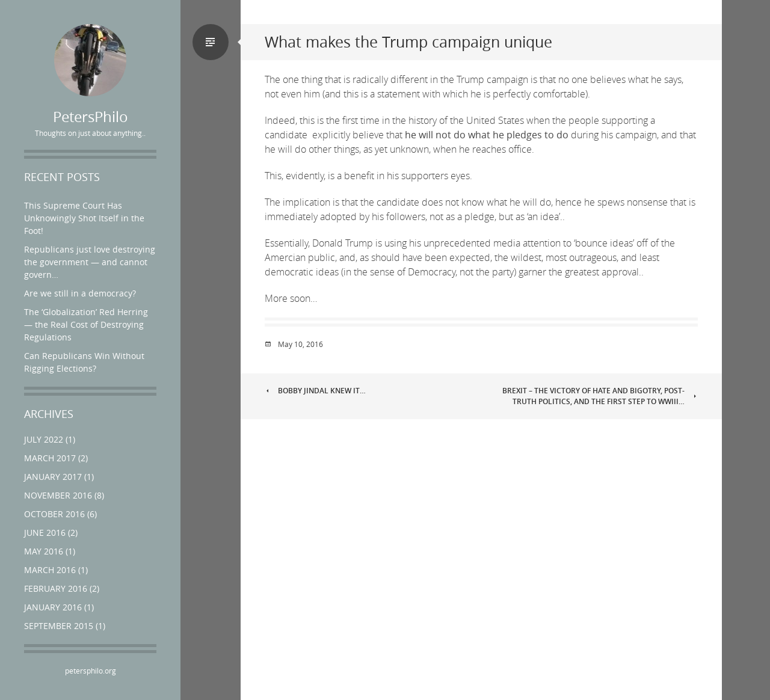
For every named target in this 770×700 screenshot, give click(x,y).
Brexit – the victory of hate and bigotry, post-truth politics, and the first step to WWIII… (600, 396)
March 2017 (50, 458)
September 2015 (59, 626)
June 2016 (45, 533)
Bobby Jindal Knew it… (315, 391)
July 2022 (44, 439)
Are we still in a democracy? (80, 293)
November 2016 (58, 495)
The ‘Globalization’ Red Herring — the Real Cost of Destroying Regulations (86, 324)
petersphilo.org (91, 671)
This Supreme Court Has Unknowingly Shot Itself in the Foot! (84, 218)
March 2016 (50, 570)
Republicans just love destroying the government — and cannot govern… (90, 262)
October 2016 (54, 514)
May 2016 (44, 551)
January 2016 (53, 607)
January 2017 (53, 477)
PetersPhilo (91, 117)
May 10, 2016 (300, 344)
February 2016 (56, 588)
